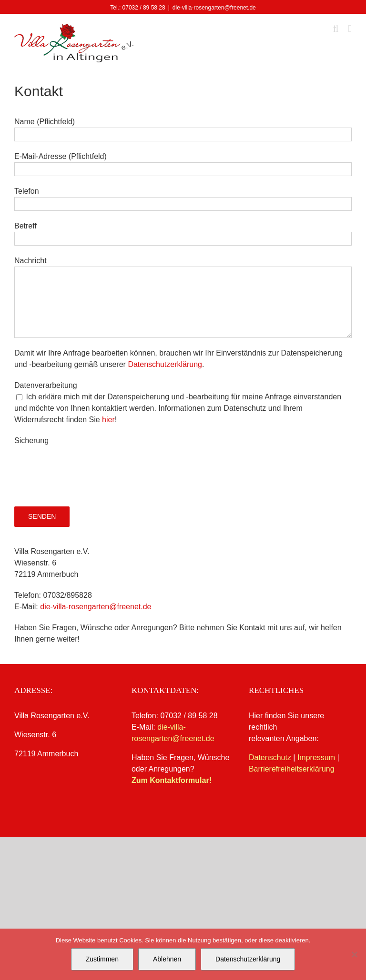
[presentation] (87, 465)
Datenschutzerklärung (165, 364)
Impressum (316, 757)
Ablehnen (167, 959)
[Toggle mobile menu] (350, 29)
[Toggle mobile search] (336, 29)
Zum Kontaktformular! (172, 780)
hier (108, 420)
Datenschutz (270, 757)
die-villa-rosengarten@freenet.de (214, 8)
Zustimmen (102, 959)
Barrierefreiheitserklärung (292, 769)
